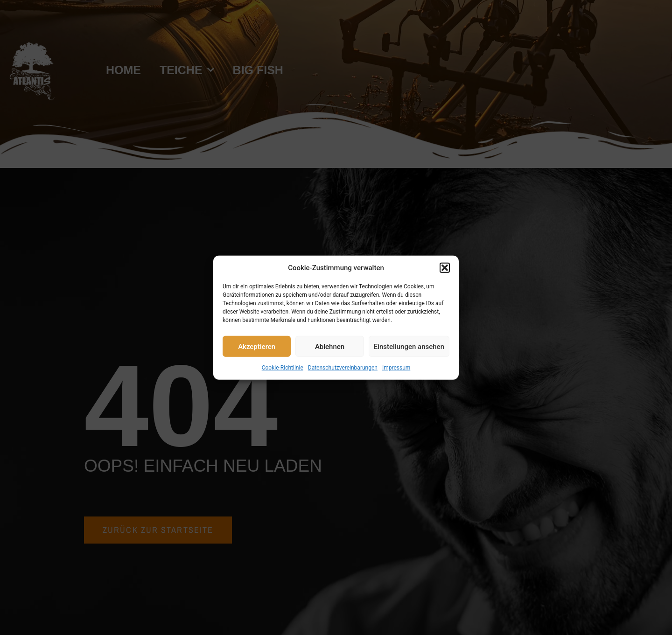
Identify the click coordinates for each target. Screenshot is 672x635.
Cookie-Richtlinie (283, 368)
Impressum (396, 368)
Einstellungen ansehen (409, 346)
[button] (445, 268)
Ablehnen (330, 346)
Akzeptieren (257, 346)
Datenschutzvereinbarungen (343, 368)
